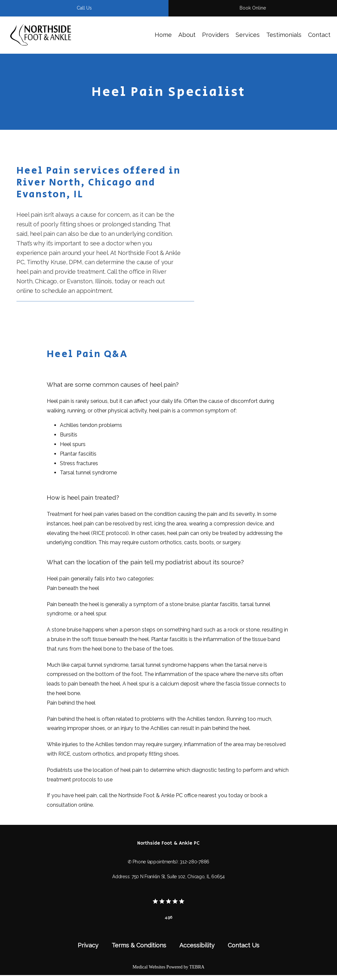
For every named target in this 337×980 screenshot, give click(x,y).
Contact (319, 35)
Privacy (88, 945)
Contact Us (244, 945)
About (187, 35)
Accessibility (197, 945)
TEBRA (197, 967)
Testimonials (284, 35)
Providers (216, 35)
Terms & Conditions (139, 945)
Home (163, 35)
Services (248, 35)
